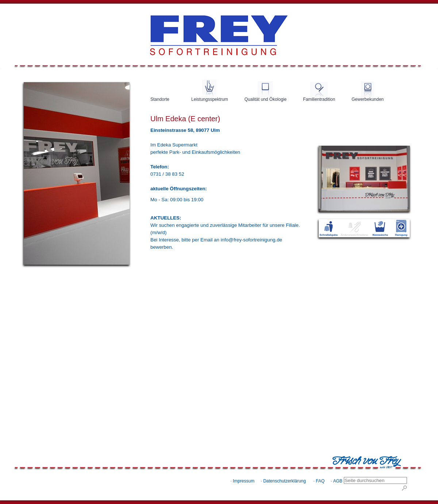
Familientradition (319, 99)
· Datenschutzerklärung (283, 481)
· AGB (337, 481)
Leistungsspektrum (210, 99)
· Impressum (242, 481)
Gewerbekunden (368, 99)
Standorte (160, 99)
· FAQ (319, 481)
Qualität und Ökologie (266, 99)
